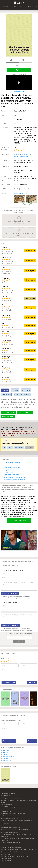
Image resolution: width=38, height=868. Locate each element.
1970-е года (7, 753)
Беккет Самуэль (9, 756)
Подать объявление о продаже (13, 602)
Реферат (17, 154)
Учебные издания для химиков (10, 816)
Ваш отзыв (5, 659)
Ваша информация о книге (11, 720)
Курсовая (24, 154)
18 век (21, 6)
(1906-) (5, 758)
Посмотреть (30, 250)
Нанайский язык (6, 861)
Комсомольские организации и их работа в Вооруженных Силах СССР (19, 839)
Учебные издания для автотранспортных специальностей (19, 849)
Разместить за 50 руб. (10, 593)
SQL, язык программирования (10, 832)
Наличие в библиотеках (12, 467)
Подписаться (19, 642)
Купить (19, 70)
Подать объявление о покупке (12, 570)
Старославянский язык (8, 793)
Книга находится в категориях (15, 480)
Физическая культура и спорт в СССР (12, 827)
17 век (14, 6)
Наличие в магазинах (11, 475)
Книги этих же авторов (12, 465)
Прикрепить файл (9, 683)
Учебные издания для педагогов (11, 847)
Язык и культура (6, 811)
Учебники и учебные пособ (9, 818)
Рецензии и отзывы (11, 470)
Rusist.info (21, 3)
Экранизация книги (19, 84)
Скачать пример (8, 416)
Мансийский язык (6, 804)
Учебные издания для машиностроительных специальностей (15, 857)
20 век (5, 755)
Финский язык (5, 796)
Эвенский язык (5, 854)
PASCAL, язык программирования (11, 798)
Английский (7, 760)
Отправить (32, 683)
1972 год (6, 751)
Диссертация (25, 156)
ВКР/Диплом (26, 390)
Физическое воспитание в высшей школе (14, 814)
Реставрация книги (21, 193)
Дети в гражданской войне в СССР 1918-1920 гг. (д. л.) (17, 830)
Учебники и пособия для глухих (11, 843)
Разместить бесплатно (10, 625)
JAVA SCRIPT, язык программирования (12, 807)
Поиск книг (5, 6)
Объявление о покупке (12, 462)
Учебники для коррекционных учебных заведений (16, 821)
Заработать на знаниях (22, 395)
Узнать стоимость (25, 412)
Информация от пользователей (15, 477)
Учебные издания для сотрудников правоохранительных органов (18, 801)
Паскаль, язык (5, 823)
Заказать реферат (9, 412)
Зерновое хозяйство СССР (9, 852)
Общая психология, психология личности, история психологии (17, 835)
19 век (29, 6)
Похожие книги (9, 472)
